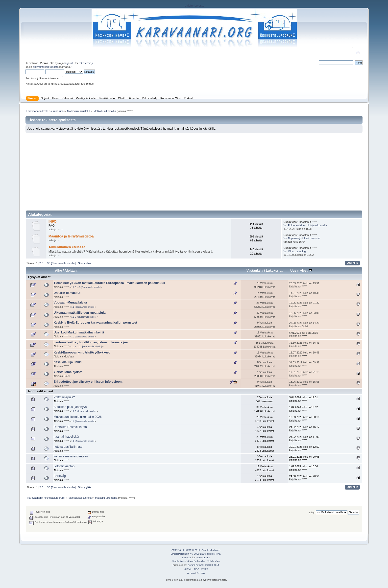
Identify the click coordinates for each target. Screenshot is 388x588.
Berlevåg (60, 476)
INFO (53, 222)
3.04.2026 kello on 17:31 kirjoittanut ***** (304, 399)
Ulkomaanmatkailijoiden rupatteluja (80, 313)
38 (48, 263)
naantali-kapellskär (67, 437)
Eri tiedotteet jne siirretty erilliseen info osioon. (88, 382)
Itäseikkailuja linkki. (68, 362)
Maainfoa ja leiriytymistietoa (71, 236)
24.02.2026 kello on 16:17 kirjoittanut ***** (304, 429)
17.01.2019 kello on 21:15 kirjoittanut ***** (304, 374)
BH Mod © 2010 (196, 573)
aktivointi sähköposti (45, 67)
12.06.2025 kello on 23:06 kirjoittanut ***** (304, 315)
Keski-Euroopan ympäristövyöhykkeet (82, 353)
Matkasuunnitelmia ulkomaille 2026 (78, 417)
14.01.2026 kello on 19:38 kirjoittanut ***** (304, 295)
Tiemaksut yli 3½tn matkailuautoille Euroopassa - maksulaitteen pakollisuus (109, 283)
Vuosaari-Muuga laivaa (70, 303)
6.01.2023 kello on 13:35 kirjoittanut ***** (304, 334)
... (46, 263)
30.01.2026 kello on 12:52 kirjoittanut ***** (304, 448)
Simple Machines (211, 550)
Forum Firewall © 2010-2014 (203, 565)
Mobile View (214, 561)
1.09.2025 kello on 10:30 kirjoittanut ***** (304, 468)
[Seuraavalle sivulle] (63, 263)
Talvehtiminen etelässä (67, 247)
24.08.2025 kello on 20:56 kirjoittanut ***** (304, 478)
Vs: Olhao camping (295, 251)
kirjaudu (69, 63)
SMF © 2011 (193, 550)
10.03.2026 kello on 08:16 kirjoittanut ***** (304, 419)
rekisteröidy (86, 63)
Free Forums (203, 557)
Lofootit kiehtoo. (65, 466)
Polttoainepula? (64, 397)
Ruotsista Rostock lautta (70, 427)
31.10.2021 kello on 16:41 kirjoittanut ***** (304, 344)
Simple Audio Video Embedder (188, 561)
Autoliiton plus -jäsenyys (70, 407)
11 (80, 347)
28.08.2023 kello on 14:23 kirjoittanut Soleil (304, 325)
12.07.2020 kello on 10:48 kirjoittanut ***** (304, 354)
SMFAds (187, 557)
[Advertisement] (194, 170)
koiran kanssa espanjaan (71, 456)
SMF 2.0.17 (178, 550)
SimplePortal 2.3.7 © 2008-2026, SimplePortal (196, 554)
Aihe (58, 270)
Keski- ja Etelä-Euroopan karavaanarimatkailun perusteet (95, 323)
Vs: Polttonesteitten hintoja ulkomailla (305, 225)
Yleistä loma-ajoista (68, 372)
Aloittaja (71, 270)
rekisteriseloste (194, 6)
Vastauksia (255, 270)
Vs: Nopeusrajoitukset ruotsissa (302, 238)
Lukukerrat (274, 270)
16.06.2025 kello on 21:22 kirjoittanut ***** (304, 305)
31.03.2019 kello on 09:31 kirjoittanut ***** (304, 364)
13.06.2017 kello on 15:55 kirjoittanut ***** (304, 383)
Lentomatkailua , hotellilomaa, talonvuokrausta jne (91, 342)
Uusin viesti (301, 270)
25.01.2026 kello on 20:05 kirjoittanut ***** (304, 458)
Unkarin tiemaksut (67, 293)
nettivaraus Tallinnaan (69, 447)
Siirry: (312, 512)
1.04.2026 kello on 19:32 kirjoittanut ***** (304, 409)
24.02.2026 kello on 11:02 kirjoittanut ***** (304, 439)
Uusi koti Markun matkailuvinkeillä (79, 332)
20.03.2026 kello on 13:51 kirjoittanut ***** (304, 285)
